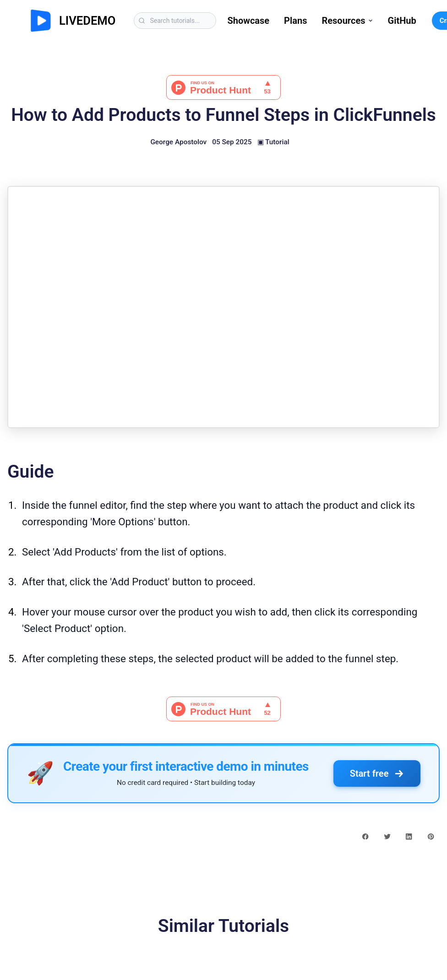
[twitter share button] (387, 836)
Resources (347, 21)
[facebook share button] (365, 836)
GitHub (402, 21)
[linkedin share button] (409, 836)
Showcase (248, 21)
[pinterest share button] (431, 836)
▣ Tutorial (273, 142)
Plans (295, 21)
